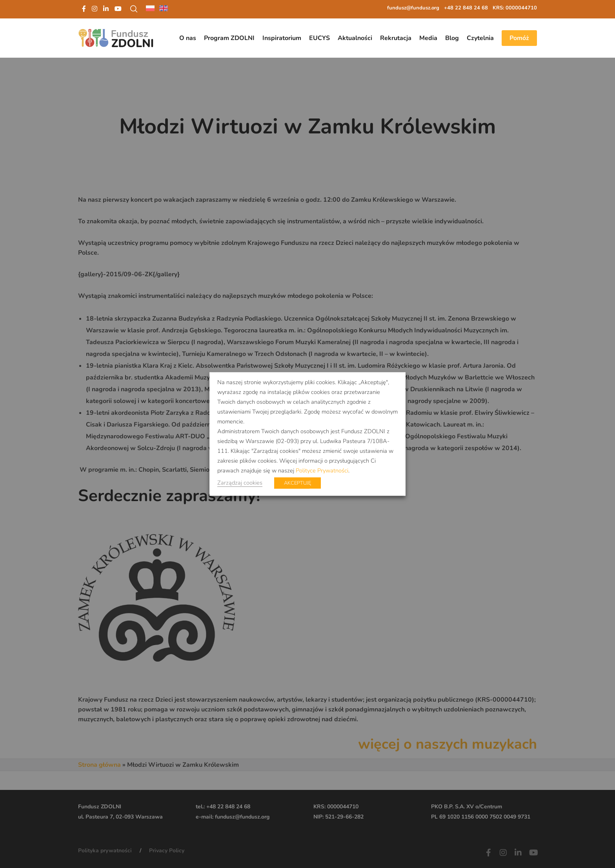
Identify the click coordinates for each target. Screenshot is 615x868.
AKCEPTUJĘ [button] (297, 483)
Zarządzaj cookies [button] (240, 483)
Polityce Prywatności (322, 470)
